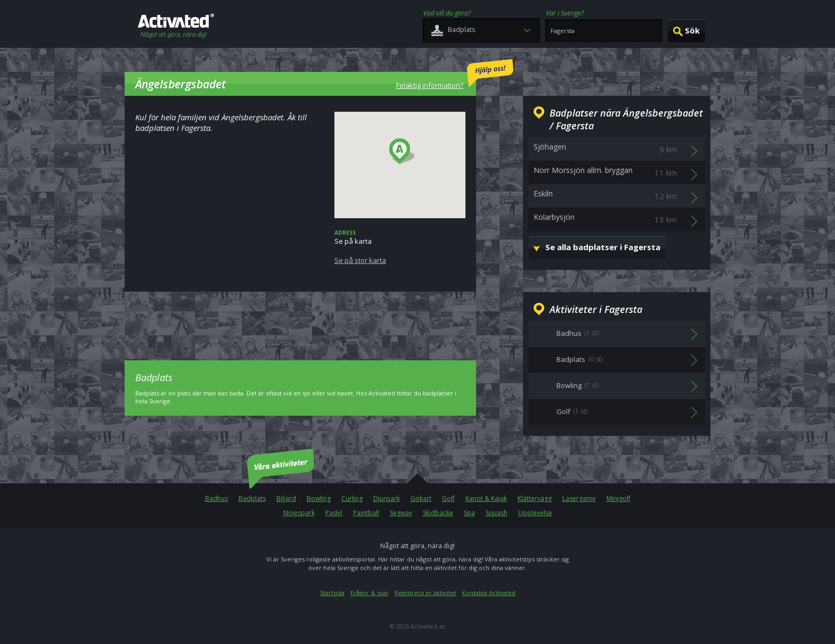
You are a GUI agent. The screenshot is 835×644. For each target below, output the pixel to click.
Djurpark (387, 498)
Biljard (286, 498)
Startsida (332, 593)
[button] (402, 152)
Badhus (216, 498)
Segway (401, 513)
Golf (448, 498)
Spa (469, 513)
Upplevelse (535, 513)
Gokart (421, 498)
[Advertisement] (300, 318)
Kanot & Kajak (486, 498)
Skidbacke (438, 513)
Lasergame (579, 498)
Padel (334, 513)
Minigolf (619, 498)
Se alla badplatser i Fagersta (603, 247)
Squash (497, 513)
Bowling (319, 498)
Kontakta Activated (489, 593)
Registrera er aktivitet (425, 593)
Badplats (252, 498)
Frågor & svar (370, 593)
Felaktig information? (455, 75)
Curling (352, 498)
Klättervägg (535, 498)
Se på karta (400, 247)
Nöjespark (299, 513)
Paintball (366, 513)
